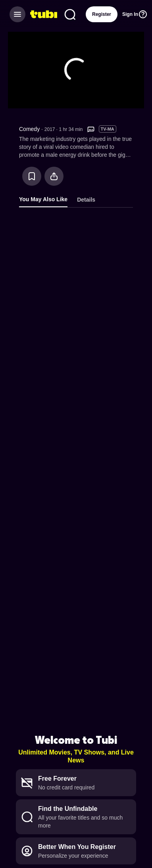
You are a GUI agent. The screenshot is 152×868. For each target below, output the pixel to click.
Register (102, 14)
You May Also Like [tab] (43, 199)
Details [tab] (86, 200)
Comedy (29, 129)
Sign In (130, 14)
